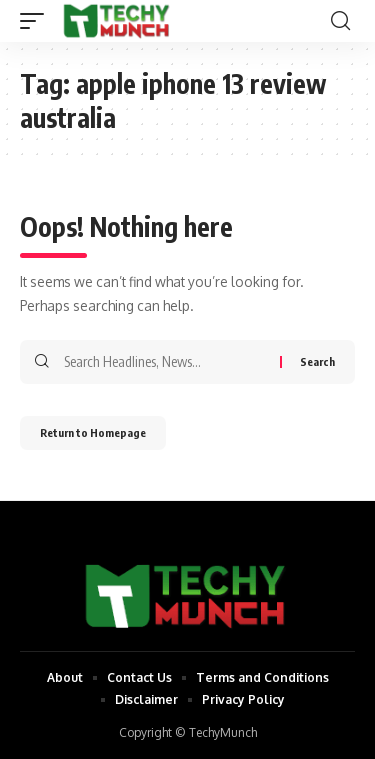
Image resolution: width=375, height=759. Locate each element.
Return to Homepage (93, 432)
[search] (340, 21)
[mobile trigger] (37, 21)
